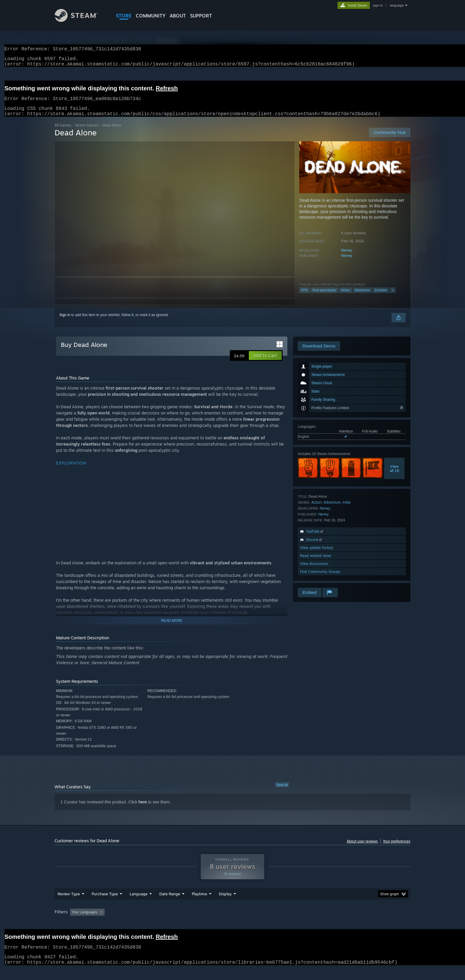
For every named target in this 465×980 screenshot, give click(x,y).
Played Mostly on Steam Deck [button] (233, 923)
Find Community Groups (320, 579)
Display (225, 905)
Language (138, 905)
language (397, 5)
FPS (304, 297)
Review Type (69, 905)
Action (346, 297)
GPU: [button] (333, 923)
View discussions (314, 571)
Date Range (170, 905)
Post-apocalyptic (324, 297)
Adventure (362, 297)
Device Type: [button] (359, 923)
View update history (317, 555)
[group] (232, 924)
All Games (63, 132)
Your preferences (397, 848)
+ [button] (393, 297)
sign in (378, 5)
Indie (347, 509)
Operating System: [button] (282, 923)
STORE (124, 16)
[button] (265, 363)
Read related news (316, 563)
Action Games (87, 132)
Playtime (199, 905)
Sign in (65, 322)
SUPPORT (201, 16)
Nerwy (347, 257)
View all (282, 792)
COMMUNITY (151, 16)
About (178, 16)
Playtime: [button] (190, 923)
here (143, 809)
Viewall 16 (394, 475)
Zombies (381, 297)
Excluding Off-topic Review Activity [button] (144, 923)
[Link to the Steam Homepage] (81, 20)
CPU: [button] (313, 923)
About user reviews (362, 848)
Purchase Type (105, 905)
